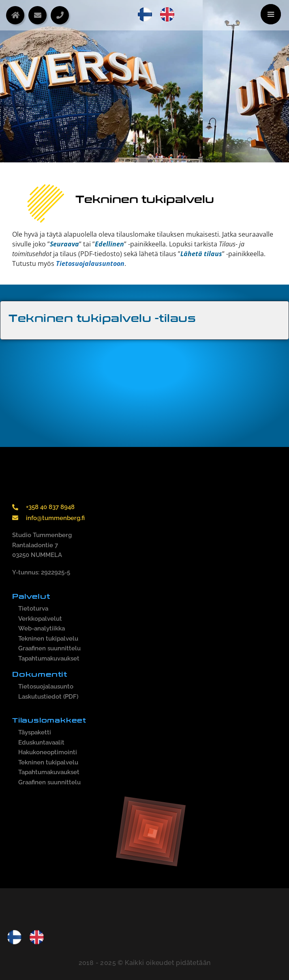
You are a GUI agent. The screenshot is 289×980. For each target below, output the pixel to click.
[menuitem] (145, 15)
